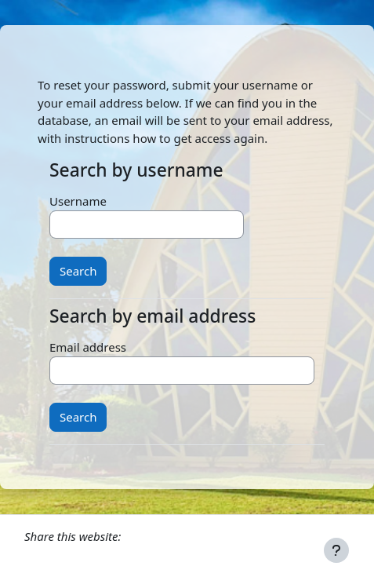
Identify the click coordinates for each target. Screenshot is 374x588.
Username (78, 201)
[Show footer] (336, 550)
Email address (88, 347)
